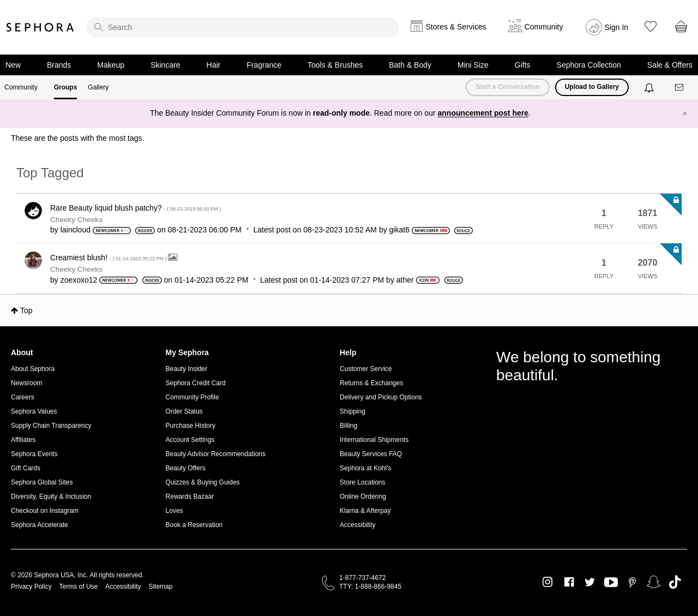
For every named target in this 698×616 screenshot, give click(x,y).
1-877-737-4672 (362, 578)
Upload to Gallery (592, 87)
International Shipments (374, 440)
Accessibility (357, 525)
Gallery (98, 87)
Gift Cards (26, 468)
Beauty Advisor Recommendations (216, 454)
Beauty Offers (186, 468)
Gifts (523, 65)
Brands (59, 65)
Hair (214, 65)
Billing (348, 426)
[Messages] (680, 88)
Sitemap (160, 587)
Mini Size (473, 65)
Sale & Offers (670, 65)
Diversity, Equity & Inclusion (51, 497)
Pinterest (632, 582)
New (13, 65)
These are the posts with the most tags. (77, 138)
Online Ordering (363, 497)
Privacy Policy (31, 587)
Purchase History (191, 426)
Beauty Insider (187, 369)
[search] (243, 27)
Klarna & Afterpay (365, 511)
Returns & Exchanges (371, 383)
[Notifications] (650, 87)
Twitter (590, 582)
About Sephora (33, 369)
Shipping (353, 411)
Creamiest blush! (109, 258)
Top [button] (26, 310)
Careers (23, 397)
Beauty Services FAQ (371, 454)
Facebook (569, 582)
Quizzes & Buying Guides (203, 482)
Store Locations (362, 482)
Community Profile (192, 397)
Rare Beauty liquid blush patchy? (136, 208)
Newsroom (26, 383)
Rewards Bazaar (190, 497)
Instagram (548, 582)
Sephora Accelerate (40, 525)
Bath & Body (410, 65)
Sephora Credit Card (196, 383)
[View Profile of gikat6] (399, 230)
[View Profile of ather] (405, 280)
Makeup (111, 65)
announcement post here (483, 113)
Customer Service (366, 369)
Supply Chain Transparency (51, 426)
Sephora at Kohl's (365, 468)
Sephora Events (34, 454)
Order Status (184, 411)
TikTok (675, 582)
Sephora (40, 27)
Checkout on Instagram (45, 511)
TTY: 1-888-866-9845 (370, 587)
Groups (66, 87)
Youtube (611, 583)
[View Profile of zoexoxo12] (79, 280)
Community (21, 87)
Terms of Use (79, 587)
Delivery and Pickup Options (381, 397)
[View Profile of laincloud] (76, 230)
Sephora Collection (589, 65)
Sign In (617, 27)
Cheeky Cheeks (76, 220)
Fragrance (264, 65)
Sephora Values (34, 411)
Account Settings (190, 440)
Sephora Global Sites (42, 482)
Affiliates (23, 440)
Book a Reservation (194, 525)
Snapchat (654, 582)
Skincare (165, 65)
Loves (174, 511)
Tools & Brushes (335, 65)
